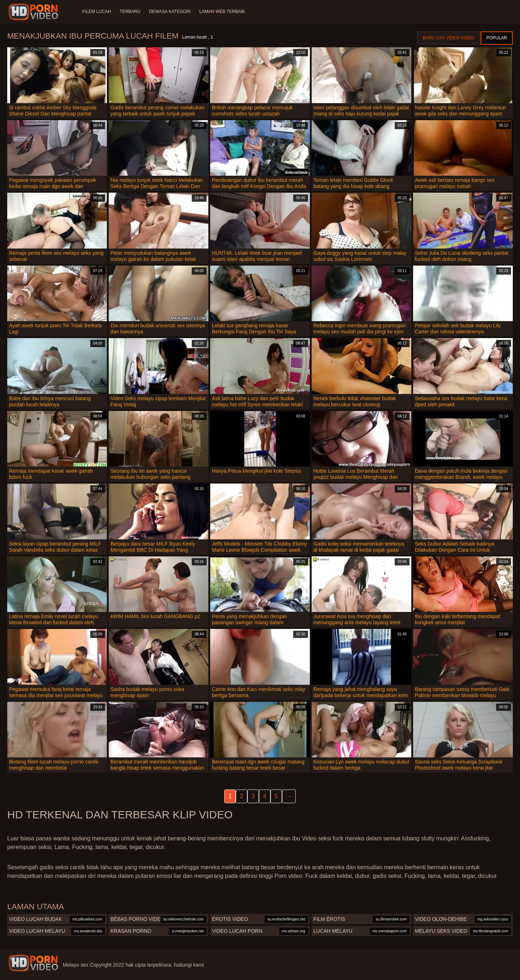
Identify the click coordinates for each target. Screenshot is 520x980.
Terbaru (130, 12)
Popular (497, 38)
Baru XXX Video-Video (449, 38)
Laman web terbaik (222, 12)
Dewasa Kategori (170, 12)
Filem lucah (97, 12)
